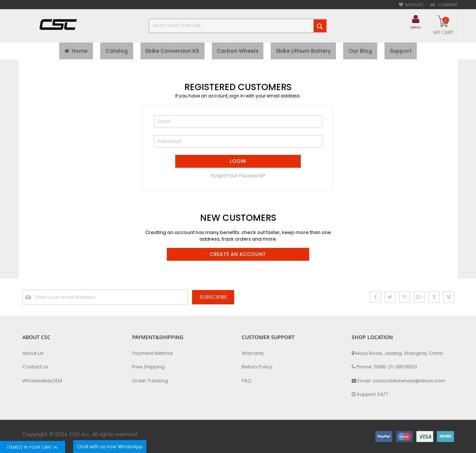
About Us (33, 353)
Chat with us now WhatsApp (110, 447)
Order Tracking (150, 381)
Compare (447, 5)
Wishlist (414, 5)
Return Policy (257, 367)
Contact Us (35, 367)
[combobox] (238, 26)
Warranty (253, 353)
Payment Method (152, 353)
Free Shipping (148, 367)
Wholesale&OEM (42, 381)
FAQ (247, 381)
